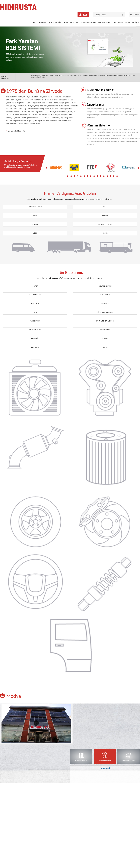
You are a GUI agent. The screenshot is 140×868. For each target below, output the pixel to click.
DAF (35, 216)
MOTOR (35, 286)
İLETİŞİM (135, 22)
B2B (85, 15)
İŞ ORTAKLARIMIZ (88, 22)
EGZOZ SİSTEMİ (105, 295)
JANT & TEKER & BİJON (105, 321)
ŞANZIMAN (105, 303)
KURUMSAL (42, 22)
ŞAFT (35, 312)
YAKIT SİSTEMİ (35, 295)
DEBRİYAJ (35, 303)
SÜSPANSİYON (35, 330)
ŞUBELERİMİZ (55, 22)
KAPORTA (35, 347)
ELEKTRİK (35, 338)
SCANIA (35, 224)
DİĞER (105, 233)
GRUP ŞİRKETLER (71, 22)
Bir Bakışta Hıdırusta (16, 131)
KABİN (105, 338)
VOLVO (105, 216)
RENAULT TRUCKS (105, 224)
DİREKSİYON (105, 330)
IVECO (35, 233)
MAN (105, 207)
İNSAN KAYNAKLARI (107, 22)
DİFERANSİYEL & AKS (105, 312)
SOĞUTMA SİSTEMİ (105, 286)
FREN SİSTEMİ (35, 321)
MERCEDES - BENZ (35, 207)
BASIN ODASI (124, 22)
